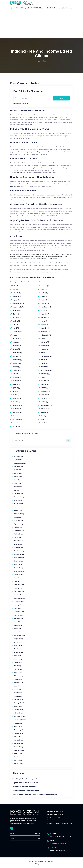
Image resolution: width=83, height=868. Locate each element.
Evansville (44, 314)
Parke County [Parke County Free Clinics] (18, 659)
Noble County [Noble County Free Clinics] (18, 646)
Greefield (44, 328)
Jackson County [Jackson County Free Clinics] (19, 575)
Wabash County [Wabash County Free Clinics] (19, 740)
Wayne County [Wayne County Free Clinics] (18, 754)
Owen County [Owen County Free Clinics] (18, 656)
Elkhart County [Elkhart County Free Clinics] (18, 521)
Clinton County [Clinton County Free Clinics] (18, 494)
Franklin (15, 321)
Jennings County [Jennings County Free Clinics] (19, 588)
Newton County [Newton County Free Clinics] (18, 642)
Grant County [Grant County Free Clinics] (18, 544)
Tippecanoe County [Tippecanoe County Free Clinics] (20, 720)
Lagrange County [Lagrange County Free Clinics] (19, 605)
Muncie (43, 363)
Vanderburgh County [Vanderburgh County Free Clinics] (20, 730)
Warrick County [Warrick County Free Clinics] (18, 747)
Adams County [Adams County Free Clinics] (18, 456)
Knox (42, 339)
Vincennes (44, 398)
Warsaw (43, 402)
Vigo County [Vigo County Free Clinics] (17, 737)
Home (38, 61)
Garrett (43, 321)
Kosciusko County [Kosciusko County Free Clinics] (19, 598)
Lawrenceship (17, 412)
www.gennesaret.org (34, 152)
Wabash (15, 402)
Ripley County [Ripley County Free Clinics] (18, 686)
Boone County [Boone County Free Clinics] (18, 473)
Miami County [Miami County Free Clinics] (18, 629)
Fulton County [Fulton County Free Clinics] (18, 537)
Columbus (44, 303)
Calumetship (45, 409)
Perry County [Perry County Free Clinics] (18, 662)
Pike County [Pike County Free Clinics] (17, 666)
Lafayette (44, 342)
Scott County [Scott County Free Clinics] (18, 693)
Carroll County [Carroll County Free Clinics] (18, 480)
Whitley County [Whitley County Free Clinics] (18, 764)
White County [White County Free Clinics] (18, 760)
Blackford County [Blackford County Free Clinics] (19, 470)
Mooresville (16, 363)
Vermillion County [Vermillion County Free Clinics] (19, 733)
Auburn (43, 289)
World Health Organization (55, 815)
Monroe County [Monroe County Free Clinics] (18, 632)
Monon (43, 360)
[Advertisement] (41, 25)
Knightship (44, 423)
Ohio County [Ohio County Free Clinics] (17, 649)
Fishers (43, 419)
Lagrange (16, 346)
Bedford (43, 293)
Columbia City (17, 303)
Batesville (16, 293)
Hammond (44, 332)
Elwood (15, 314)
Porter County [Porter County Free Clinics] (18, 669)
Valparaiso (16, 398)
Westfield (16, 409)
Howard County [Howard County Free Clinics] (18, 568)
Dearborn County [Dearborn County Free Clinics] (19, 507)
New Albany (44, 367)
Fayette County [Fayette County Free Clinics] (18, 524)
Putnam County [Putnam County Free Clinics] (18, 679)
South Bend (44, 384)
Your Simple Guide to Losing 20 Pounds (27, 779)
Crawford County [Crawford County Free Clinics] (19, 497)
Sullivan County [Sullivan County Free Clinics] (18, 713)
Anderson (44, 286)
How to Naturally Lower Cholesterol (26, 790)
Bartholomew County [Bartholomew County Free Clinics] (20, 463)
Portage (43, 377)
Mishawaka (16, 360)
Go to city (61, 98)
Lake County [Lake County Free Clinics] (18, 608)
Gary (14, 325)
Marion (43, 353)
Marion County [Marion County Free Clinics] (18, 618)
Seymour (15, 384)
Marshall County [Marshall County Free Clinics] (19, 622)
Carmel (43, 296)
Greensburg (16, 332)
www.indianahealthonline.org (19, 173)
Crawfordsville (17, 307)
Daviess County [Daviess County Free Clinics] (18, 500)
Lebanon (43, 349)
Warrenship (16, 416)
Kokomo (15, 342)
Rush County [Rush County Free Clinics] (18, 689)
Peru (14, 374)
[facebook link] (12, 828)
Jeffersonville (17, 339)
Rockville (44, 381)
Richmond (16, 381)
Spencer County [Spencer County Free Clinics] (19, 700)
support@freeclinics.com (65, 8)
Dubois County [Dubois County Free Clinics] (18, 517)
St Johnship (16, 426)
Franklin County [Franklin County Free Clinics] (18, 534)
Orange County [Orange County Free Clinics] (18, 652)
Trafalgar (44, 395)
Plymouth (16, 377)
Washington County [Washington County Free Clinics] (20, 750)
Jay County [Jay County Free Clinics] (17, 581)
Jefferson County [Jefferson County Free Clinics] (19, 585)
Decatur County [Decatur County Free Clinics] (18, 510)
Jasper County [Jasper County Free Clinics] (18, 578)
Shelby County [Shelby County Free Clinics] (18, 696)
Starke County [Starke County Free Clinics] (18, 706)
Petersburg (44, 374)
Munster (15, 367)
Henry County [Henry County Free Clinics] (18, 564)
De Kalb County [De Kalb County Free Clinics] (18, 504)
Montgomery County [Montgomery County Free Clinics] (20, 635)
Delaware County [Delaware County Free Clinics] (19, 514)
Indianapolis (45, 335)
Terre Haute (44, 391)
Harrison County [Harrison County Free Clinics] (19, 558)
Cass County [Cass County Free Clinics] (18, 483)
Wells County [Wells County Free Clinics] (18, 757)
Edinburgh (16, 311)
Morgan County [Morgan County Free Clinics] (18, 639)
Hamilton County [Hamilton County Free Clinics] (19, 551)
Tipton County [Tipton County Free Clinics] (18, 723)
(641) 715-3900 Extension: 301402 (41, 8)
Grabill (15, 328)
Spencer (15, 388)
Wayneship (44, 412)
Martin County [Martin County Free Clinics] (18, 625)
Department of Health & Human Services (59, 823)
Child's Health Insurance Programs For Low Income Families (35, 794)
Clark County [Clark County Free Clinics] (18, 487)
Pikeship (43, 416)
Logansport (16, 353)
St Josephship (17, 419)
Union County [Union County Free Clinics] (18, 727)
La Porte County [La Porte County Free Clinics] (19, 602)
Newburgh (16, 370)
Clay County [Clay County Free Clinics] (17, 490)
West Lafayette (45, 405)
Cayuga (15, 300)
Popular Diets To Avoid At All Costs (25, 783)
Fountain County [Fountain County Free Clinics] (19, 531)
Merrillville (16, 356)
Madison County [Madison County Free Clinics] (19, 615)
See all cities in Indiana (21, 103)
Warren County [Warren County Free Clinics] (18, 743)
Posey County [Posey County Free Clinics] (18, 673)
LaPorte (15, 349)
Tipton (15, 395)
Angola (15, 289)
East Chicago (45, 307)
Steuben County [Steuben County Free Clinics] (19, 710)
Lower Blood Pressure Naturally (24, 787)
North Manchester (46, 370)
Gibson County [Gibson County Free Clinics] (18, 541)
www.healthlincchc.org (17, 186)
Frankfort (44, 318)
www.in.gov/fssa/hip (37, 216)
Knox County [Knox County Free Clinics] (18, 595)
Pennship (16, 423)
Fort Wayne (16, 318)
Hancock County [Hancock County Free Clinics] (19, 554)
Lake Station (45, 346)
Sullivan (43, 388)
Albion (14, 286)
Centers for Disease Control (55, 811)
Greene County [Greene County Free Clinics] (18, 548)
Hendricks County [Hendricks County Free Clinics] (19, 561)
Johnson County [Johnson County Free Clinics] (19, 591)
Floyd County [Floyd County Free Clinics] (18, 527)
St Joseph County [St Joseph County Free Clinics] (19, 703)
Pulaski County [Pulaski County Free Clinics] (18, 676)
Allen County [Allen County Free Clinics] (18, 460)
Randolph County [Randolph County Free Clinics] (19, 683)
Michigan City (45, 356)
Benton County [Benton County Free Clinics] (18, 467)
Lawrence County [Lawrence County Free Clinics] (19, 612)
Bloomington (17, 296)
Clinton (43, 300)
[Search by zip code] (68, 440)
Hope (14, 335)
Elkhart (43, 311)
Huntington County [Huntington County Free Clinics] (19, 571)
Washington (16, 405)
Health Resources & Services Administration (56, 819)
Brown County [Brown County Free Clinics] (18, 477)
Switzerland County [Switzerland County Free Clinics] (20, 716)
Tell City (15, 391)
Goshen (43, 325)
